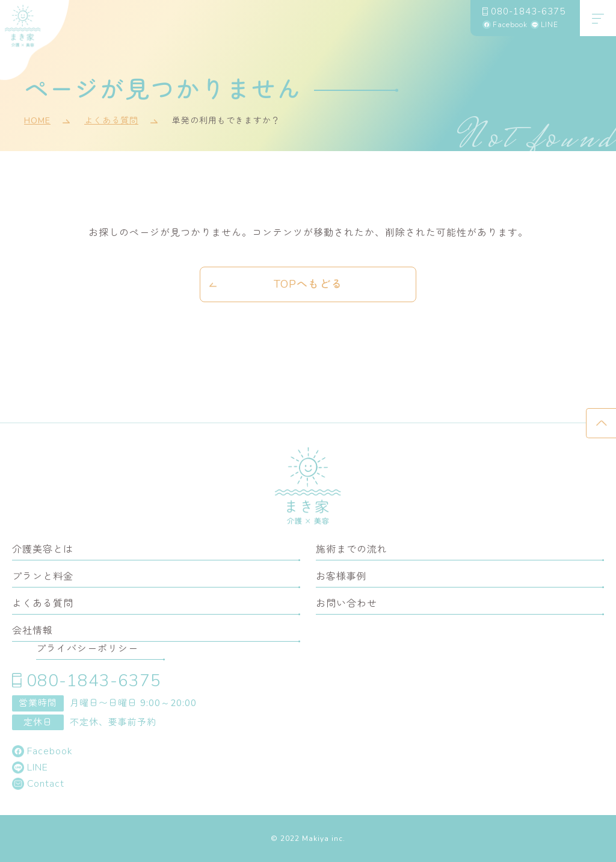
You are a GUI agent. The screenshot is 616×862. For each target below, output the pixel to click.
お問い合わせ (346, 604)
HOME (37, 121)
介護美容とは (43, 550)
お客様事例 (341, 577)
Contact (46, 784)
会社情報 (32, 631)
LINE (550, 25)
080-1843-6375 (528, 11)
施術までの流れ (352, 550)
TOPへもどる (308, 284)
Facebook (510, 25)
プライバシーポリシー (87, 649)
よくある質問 (111, 121)
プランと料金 (43, 577)
